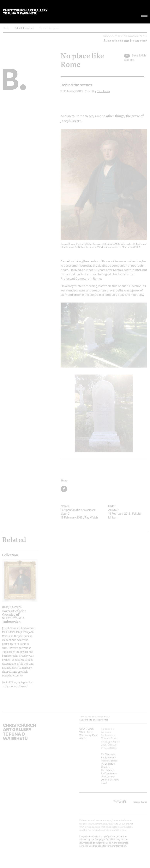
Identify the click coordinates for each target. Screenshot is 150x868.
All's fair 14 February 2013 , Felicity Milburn (128, 512)
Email (104, 783)
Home (6, 28)
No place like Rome (49, 28)
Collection (10, 555)
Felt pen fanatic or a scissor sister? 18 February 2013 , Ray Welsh (80, 512)
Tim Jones (104, 91)
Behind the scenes (24, 28)
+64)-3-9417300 (110, 780)
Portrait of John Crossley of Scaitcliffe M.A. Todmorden (15, 614)
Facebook (64, 489)
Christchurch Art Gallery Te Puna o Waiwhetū (25, 12)
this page (98, 846)
